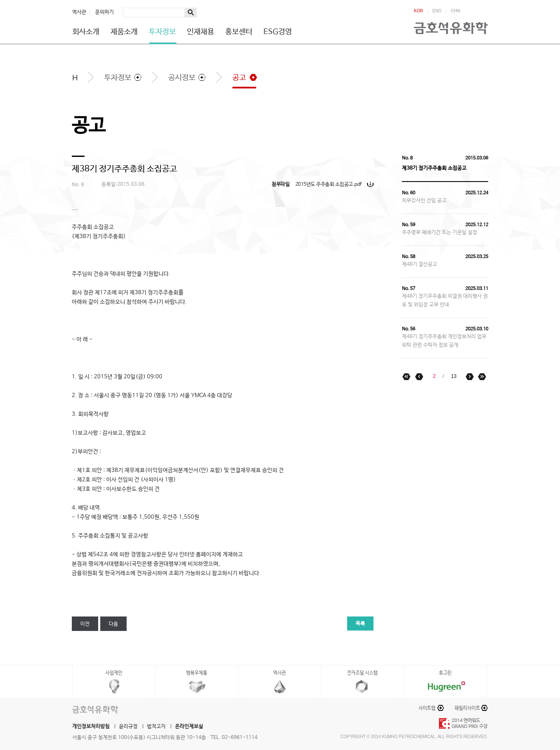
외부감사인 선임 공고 (424, 201)
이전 (85, 624)
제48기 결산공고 (420, 264)
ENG (437, 11)
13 (454, 376)
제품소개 (124, 32)
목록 (360, 624)
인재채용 (201, 32)
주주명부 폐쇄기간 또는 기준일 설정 (440, 233)
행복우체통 (197, 673)
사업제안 (114, 673)
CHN (455, 11)
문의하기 (105, 12)
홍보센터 (239, 32)
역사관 (79, 12)
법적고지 (156, 727)
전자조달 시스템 (362, 673)
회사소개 (86, 32)
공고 (239, 78)
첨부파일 (280, 185)
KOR (419, 11)
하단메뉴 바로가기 (0, 0)
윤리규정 (128, 727)
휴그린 (445, 673)
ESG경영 (278, 32)
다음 (113, 624)
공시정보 (182, 78)
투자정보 (162, 32)
